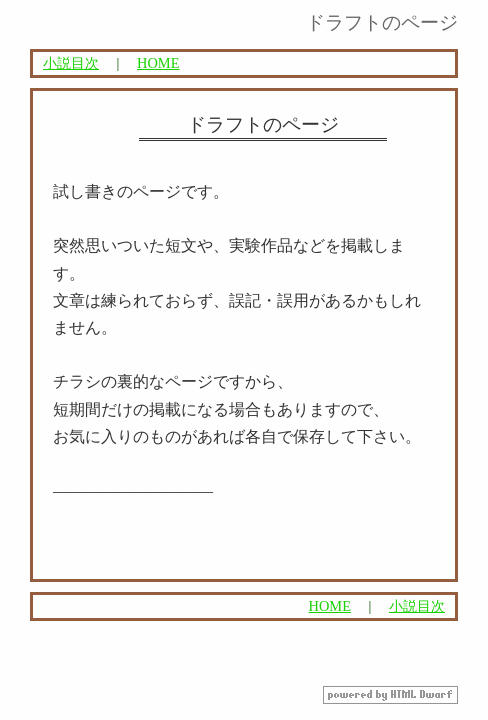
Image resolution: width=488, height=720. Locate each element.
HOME (158, 63)
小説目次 (71, 63)
